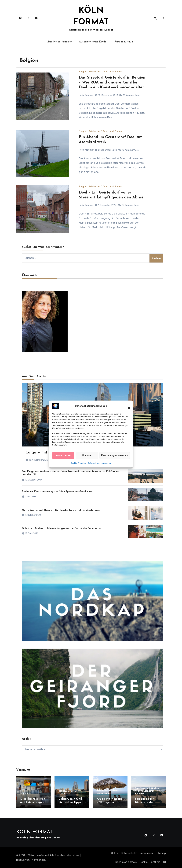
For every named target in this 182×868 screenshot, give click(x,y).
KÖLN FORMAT (34, 832)
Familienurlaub (124, 42)
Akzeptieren (63, 455)
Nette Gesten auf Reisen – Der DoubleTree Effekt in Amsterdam (61, 510)
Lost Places (115, 72)
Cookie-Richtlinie (78, 463)
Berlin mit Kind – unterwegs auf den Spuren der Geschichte (57, 492)
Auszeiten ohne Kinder (94, 42)
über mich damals (126, 862)
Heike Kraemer (86, 95)
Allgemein (26, 794)
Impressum (106, 463)
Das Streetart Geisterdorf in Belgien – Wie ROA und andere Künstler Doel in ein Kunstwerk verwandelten (112, 83)
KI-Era (114, 853)
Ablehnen (87, 455)
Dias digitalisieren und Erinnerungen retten (33, 802)
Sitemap (161, 853)
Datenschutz (94, 463)
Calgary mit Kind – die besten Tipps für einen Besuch (71, 802)
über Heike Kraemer (60, 42)
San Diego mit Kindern (147, 788)
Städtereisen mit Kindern (68, 793)
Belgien (83, 72)
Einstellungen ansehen (115, 455)
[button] (127, 406)
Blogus (20, 860)
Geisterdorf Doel (98, 72)
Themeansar (38, 860)
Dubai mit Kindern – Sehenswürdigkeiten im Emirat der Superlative (62, 529)
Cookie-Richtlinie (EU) (153, 862)
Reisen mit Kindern (107, 791)
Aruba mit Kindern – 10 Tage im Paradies (109, 802)
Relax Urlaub (104, 794)
